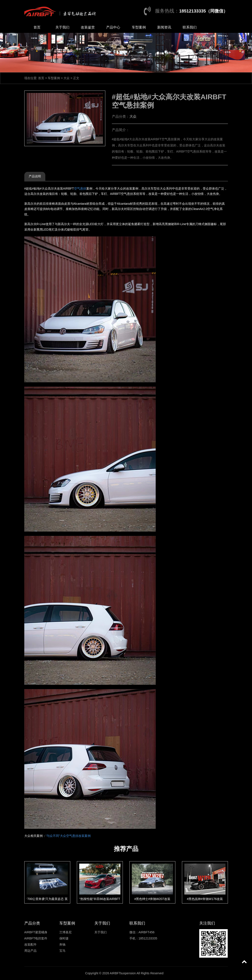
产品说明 (35, 176)
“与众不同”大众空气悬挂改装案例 (68, 836)
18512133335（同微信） (203, 11)
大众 (67, 78)
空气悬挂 (80, 189)
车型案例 (139, 27)
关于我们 (62, 27)
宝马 (62, 951)
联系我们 (190, 27)
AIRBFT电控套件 (36, 938)
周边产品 (30, 951)
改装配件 (30, 944)
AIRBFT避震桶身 (36, 932)
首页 (37, 27)
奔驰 (62, 944)
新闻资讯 (164, 27)
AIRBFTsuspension (123, 973)
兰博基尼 (65, 932)
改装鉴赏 (88, 27)
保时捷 (64, 938)
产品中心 (113, 27)
